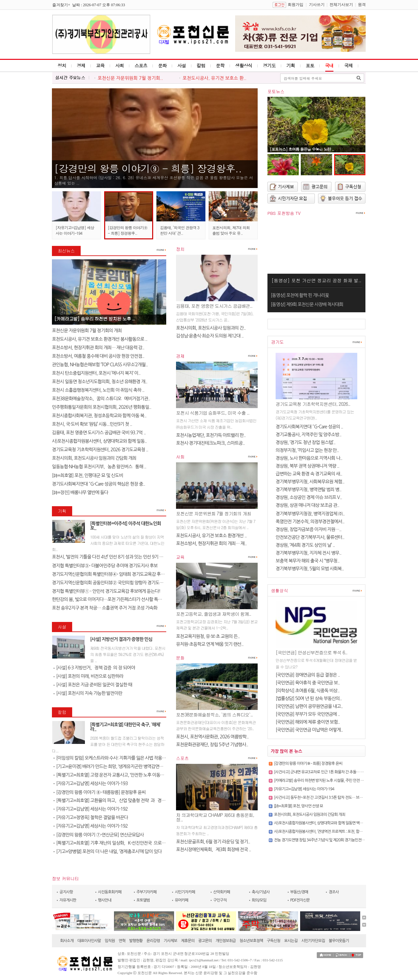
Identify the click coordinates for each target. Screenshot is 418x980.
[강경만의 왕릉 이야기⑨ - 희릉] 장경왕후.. (148, 168)
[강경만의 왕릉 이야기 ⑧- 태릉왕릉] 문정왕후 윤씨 (100, 792)
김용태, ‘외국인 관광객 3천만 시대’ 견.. (180, 230)
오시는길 (291, 941)
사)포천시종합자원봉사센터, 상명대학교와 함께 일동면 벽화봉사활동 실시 (329, 823)
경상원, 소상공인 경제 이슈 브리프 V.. (309, 497)
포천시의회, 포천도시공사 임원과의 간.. (211, 328)
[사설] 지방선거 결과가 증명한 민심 (121, 639)
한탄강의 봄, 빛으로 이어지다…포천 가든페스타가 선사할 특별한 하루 (113, 599)
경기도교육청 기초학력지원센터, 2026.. (313, 404)
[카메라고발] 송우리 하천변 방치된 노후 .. (94, 318)
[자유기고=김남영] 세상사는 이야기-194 (75, 230)
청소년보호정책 (251, 941)
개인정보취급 (226, 941)
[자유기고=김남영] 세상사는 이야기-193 (91, 783)
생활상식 (244, 65)
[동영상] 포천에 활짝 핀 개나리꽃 (300, 295)
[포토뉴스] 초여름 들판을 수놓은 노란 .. (302, 149)
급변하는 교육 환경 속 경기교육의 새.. (309, 474)
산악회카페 (222, 892)
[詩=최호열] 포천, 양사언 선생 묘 (298, 806)
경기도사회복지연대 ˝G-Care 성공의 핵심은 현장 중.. (98, 484)
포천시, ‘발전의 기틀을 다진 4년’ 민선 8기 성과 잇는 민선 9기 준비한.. (113, 557)
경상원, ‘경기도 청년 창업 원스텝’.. (305, 442)
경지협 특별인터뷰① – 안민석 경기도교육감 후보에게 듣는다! (106, 591)
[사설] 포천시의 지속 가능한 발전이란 (88, 693)
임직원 (110, 941)
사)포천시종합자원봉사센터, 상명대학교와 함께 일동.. (99, 441)
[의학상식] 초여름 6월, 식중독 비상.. (307, 691)
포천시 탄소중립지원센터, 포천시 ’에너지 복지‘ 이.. (96, 373)
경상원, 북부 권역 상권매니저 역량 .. (307, 466)
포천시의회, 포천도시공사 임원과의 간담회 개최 (94, 458)
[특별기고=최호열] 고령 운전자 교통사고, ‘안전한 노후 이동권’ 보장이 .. (117, 775)
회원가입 (296, 5)
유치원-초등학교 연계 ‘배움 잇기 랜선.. (210, 644)
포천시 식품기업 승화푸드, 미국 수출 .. (213, 413)
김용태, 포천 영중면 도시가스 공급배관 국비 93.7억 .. (99, 433)
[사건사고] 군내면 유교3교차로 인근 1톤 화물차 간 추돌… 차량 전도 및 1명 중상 (333, 772)
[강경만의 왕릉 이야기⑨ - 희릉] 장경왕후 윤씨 (308, 764)
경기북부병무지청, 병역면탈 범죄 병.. (308, 490)
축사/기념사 (261, 892)
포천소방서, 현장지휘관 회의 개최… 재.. (211, 543)
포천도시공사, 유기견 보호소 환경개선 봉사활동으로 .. (100, 339)
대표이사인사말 (89, 941)
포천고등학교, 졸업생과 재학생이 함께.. (214, 614)
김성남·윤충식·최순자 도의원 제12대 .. (210, 336)
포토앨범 (143, 900)
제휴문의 (188, 941)
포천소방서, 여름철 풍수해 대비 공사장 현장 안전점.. (98, 356)
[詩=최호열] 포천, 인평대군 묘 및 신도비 (87, 475)
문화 (162, 65)
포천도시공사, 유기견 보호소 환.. (215, 78)
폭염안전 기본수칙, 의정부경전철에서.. (310, 522)
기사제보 (170, 941)
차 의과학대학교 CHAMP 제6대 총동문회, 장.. (215, 817)
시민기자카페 (185, 892)
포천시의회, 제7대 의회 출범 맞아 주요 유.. (231, 230)
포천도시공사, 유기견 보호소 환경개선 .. (211, 536)
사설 (182, 65)
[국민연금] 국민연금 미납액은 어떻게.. (309, 730)
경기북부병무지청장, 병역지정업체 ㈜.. (310, 514)
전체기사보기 (341, 5)
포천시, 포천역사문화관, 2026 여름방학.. (212, 737)
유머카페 (181, 900)
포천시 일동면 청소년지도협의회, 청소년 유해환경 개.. (100, 382)
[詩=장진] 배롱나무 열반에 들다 (80, 492)
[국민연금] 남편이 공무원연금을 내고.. (309, 706)
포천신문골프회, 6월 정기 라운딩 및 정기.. (213, 842)
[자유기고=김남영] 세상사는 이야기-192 (91, 809)
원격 (362, 5)
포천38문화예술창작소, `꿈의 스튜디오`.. (214, 714)
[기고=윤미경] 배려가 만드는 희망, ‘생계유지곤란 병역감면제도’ (111, 766)
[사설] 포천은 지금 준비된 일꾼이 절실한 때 (93, 685)
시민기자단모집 (313, 941)
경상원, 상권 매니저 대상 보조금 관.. (307, 505)
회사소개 (67, 941)
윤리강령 (153, 941)
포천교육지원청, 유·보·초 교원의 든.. (208, 636)
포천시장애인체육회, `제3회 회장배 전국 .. (213, 850)
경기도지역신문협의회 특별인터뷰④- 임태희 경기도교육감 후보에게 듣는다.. (120, 574)
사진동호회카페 (110, 892)
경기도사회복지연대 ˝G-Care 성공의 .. (309, 427)
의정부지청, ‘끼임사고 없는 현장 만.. (307, 450)
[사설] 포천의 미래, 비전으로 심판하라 (88, 676)
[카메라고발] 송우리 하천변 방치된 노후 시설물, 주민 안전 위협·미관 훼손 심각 (332, 781)
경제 (81, 65)
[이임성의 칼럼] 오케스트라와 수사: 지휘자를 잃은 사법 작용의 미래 (114, 758)
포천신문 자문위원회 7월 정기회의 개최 (87, 331)
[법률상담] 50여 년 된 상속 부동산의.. (309, 698)
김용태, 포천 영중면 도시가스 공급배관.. (214, 306)
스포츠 (141, 65)
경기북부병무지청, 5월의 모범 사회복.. (310, 569)
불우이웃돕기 (339, 941)
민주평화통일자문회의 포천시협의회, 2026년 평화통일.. (102, 407)
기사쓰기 (317, 5)
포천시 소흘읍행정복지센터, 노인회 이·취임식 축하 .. (98, 390)
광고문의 (205, 941)
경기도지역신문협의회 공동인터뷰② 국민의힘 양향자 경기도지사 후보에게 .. (120, 583)
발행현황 (136, 941)
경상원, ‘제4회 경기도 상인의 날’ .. (305, 545)
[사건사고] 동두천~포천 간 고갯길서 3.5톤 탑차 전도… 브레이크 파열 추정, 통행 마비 (337, 798)
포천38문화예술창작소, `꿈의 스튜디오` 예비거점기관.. (101, 399)
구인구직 (220, 900)
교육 (100, 65)
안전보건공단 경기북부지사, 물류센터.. (310, 537)
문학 (220, 65)
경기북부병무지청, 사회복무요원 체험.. (310, 482)
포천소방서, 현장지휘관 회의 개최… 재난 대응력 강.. (98, 348)
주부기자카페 (147, 892)
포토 (310, 65)
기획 (291, 65)
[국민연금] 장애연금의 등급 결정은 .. (308, 675)
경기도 (269, 65)
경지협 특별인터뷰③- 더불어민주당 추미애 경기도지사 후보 (105, 566)
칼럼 (201, 65)
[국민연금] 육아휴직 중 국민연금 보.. (308, 683)
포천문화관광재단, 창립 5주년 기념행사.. (212, 745)
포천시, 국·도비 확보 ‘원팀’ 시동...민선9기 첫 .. (92, 424)
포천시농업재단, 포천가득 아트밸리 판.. (211, 435)
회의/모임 (259, 900)
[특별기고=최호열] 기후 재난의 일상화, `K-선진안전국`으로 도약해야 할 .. (120, 843)
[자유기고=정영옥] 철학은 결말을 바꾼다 (91, 817)
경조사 (334, 892)
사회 (120, 65)
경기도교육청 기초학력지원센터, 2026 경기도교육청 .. (100, 450)
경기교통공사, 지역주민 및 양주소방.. (308, 435)
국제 (348, 65)
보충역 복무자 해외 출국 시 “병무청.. (307, 561)
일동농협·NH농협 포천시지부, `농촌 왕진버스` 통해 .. (99, 467)
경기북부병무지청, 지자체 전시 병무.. (308, 553)
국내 (329, 65)
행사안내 (105, 900)
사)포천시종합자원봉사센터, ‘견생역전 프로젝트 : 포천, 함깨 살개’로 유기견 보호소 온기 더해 (342, 832)
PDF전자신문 (300, 900)
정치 (62, 65)
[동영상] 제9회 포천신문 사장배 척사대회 (307, 304)
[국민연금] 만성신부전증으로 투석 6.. (311, 652)
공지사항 (66, 892)
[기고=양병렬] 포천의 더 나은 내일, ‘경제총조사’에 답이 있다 (108, 851)
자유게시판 (68, 900)
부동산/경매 (299, 892)
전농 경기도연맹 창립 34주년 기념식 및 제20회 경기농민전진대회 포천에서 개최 (334, 840)
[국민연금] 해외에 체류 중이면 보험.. (308, 722)
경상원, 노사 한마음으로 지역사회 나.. (309, 458)
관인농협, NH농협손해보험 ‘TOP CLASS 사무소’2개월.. (100, 365)
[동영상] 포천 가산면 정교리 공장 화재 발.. (316, 280)
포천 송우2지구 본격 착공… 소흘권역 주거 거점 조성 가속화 (105, 608)
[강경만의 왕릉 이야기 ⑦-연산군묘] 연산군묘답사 (99, 835)
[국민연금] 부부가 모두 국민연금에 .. (308, 714)
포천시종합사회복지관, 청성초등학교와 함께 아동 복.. (99, 416)
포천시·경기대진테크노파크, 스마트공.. (210, 443)
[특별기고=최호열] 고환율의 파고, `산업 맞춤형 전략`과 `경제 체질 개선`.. (120, 800)
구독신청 (273, 941)
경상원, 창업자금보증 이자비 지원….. (308, 529)
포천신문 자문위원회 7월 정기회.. (130, 78)
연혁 (122, 941)
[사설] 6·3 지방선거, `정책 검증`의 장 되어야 (94, 668)
